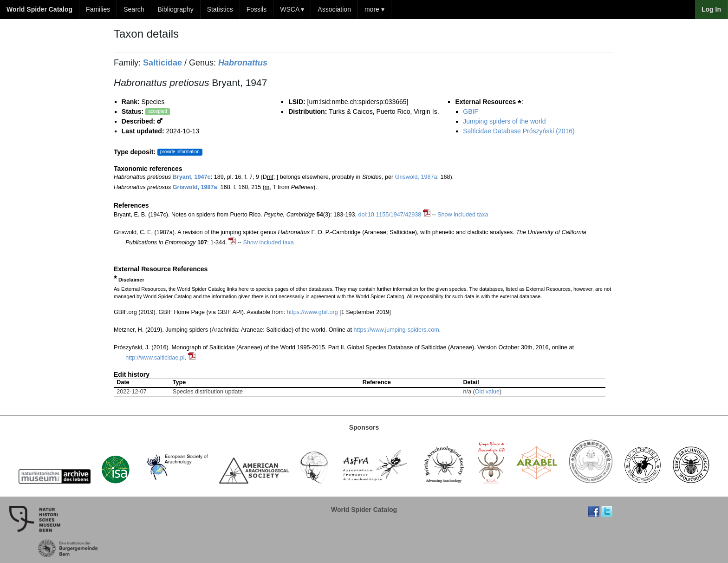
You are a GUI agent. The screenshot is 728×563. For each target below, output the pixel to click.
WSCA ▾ (292, 9)
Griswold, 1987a (416, 177)
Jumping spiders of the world (504, 121)
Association (334, 9)
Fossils (257, 9)
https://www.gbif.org (312, 312)
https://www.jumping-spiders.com (396, 330)
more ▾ (374, 9)
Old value (487, 392)
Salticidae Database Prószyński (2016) (519, 131)
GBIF (471, 111)
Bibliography (176, 9)
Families (98, 9)
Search (134, 9)
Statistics (220, 9)
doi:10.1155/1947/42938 (390, 215)
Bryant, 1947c (192, 177)
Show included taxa (463, 215)
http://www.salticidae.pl (155, 358)
